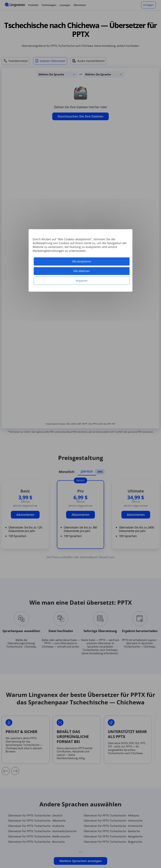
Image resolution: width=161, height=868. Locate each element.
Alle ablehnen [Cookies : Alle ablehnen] (82, 271)
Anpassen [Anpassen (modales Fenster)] (82, 281)
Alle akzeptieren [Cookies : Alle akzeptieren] (82, 261)
